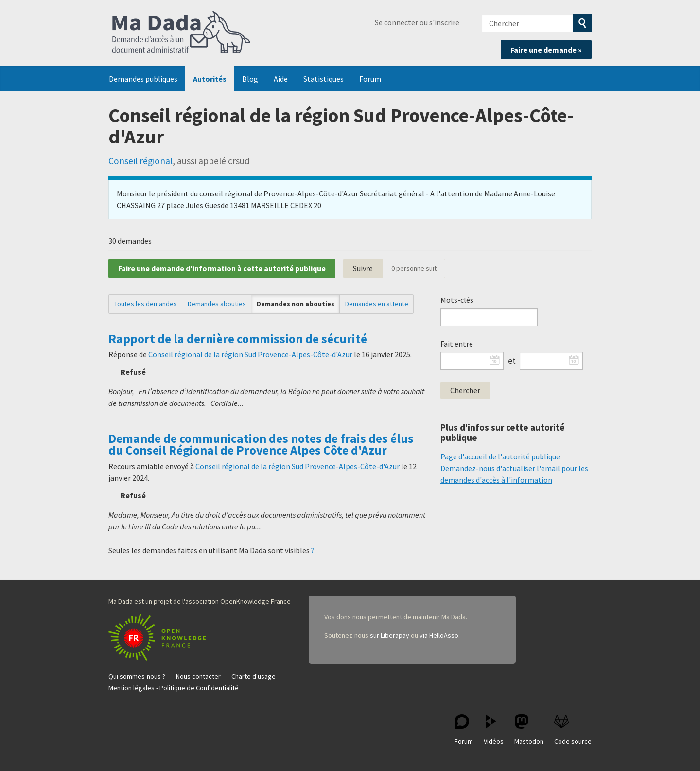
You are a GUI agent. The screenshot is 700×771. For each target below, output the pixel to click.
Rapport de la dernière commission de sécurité (238, 339)
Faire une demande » (546, 50)
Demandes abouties (217, 304)
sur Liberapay (390, 635)
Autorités (210, 79)
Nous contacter (198, 676)
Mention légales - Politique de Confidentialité (174, 688)
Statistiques (324, 79)
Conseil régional (140, 161)
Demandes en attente (377, 304)
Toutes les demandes (146, 304)
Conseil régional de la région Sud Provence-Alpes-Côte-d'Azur (250, 354)
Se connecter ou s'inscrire (417, 22)
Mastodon (529, 730)
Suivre (363, 268)
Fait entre (457, 344)
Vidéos (494, 730)
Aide (281, 79)
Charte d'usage (254, 676)
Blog (250, 79)
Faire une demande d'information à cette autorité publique (222, 268)
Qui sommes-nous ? (137, 676)
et (512, 361)
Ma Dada (181, 33)
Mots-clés (457, 300)
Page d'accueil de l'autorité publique (500, 456)
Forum (370, 79)
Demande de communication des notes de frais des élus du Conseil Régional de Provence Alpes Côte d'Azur (261, 444)
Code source (573, 730)
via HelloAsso (439, 635)
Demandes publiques (143, 79)
